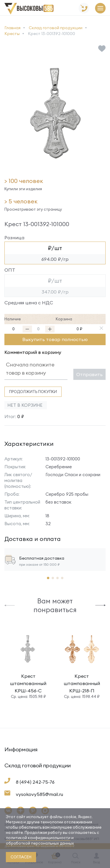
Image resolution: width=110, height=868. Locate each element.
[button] (10, 605)
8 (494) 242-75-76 (35, 782)
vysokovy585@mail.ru (39, 794)
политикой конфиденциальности (38, 838)
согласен (21, 857)
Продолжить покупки (33, 392)
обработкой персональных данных (40, 843)
